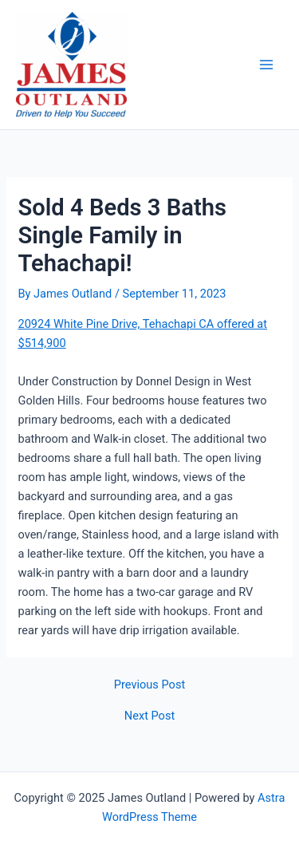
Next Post (149, 716)
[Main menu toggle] (266, 65)
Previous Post (149, 685)
